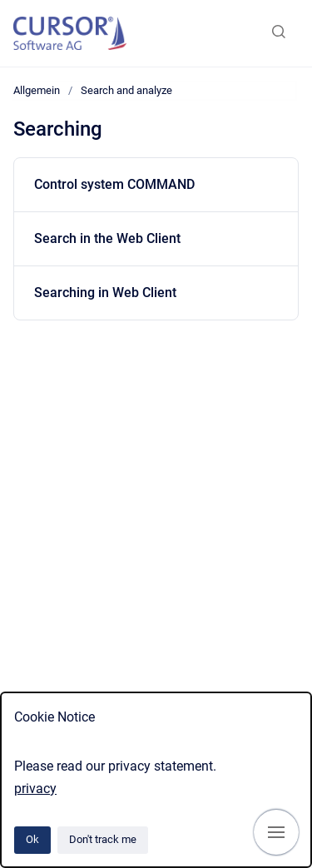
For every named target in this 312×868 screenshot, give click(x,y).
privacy (35, 789)
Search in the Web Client (107, 238)
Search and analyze (126, 90)
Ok (32, 839)
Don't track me (103, 839)
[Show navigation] (276, 832)
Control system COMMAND (114, 184)
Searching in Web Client (105, 293)
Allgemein (37, 90)
